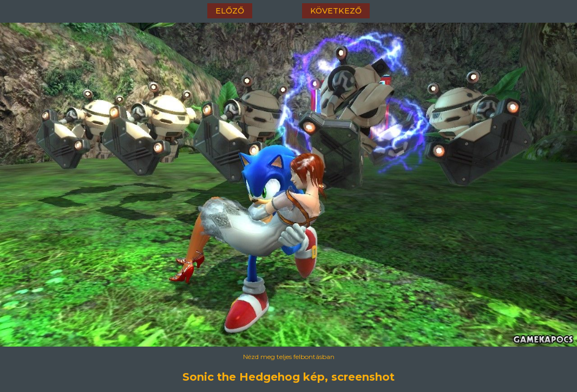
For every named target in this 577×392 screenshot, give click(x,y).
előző (230, 11)
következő (336, 11)
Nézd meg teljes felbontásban (289, 357)
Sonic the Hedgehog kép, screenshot (289, 377)
